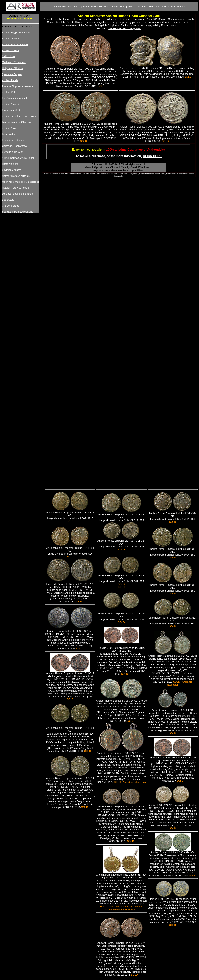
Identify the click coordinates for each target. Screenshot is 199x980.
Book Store (8, 200)
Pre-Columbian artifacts (15, 98)
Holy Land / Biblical (13, 68)
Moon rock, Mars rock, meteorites (21, 182)
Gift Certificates (10, 206)
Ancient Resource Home (67, 6)
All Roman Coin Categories (125, 28)
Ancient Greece (11, 50)
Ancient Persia (10, 80)
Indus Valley (9, 134)
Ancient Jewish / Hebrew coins (19, 116)
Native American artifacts (16, 176)
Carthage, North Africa (14, 146)
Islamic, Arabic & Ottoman (16, 122)
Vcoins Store (118, 6)
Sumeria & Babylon (13, 152)
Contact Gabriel (177, 6)
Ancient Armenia (11, 104)
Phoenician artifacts (13, 140)
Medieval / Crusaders (14, 62)
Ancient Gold (9, 92)
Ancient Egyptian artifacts (16, 32)
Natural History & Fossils (16, 188)
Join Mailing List (157, 6)
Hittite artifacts (10, 164)
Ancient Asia (9, 128)
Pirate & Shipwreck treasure (17, 86)
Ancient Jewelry (11, 38)
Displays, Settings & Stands (17, 194)
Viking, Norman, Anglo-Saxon (18, 158)
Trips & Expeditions (22, 212)
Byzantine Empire (12, 74)
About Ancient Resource (96, 6)
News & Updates (137, 6)
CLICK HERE (152, 156)
